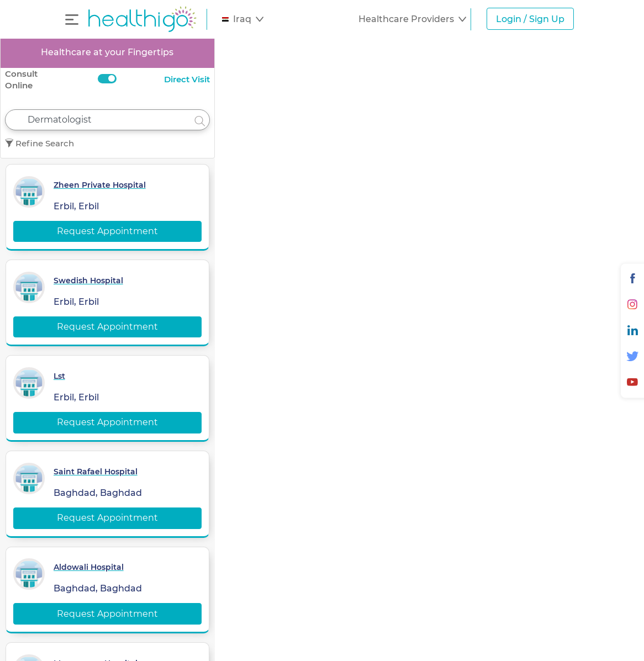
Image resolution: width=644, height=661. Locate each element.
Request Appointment (107, 231)
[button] (243, 19)
